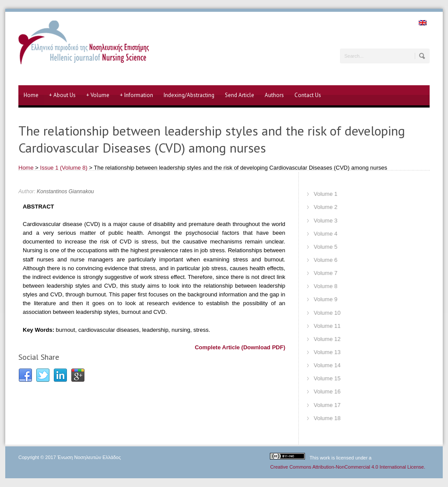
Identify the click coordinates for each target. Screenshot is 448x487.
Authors (274, 95)
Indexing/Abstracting (189, 95)
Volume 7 (325, 273)
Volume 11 (327, 326)
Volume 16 (327, 391)
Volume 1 (325, 194)
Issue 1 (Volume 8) (64, 168)
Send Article (240, 95)
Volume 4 (325, 234)
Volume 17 (327, 405)
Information (136, 95)
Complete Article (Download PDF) (240, 347)
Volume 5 (325, 247)
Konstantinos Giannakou (65, 191)
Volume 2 (325, 207)
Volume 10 (327, 313)
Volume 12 (327, 339)
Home (31, 95)
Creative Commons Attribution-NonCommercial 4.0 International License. (348, 467)
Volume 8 (325, 286)
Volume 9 (325, 299)
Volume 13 (327, 352)
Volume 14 (327, 365)
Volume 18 (327, 418)
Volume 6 (325, 260)
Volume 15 (327, 378)
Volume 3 (325, 221)
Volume (98, 95)
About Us (62, 95)
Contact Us (308, 95)
